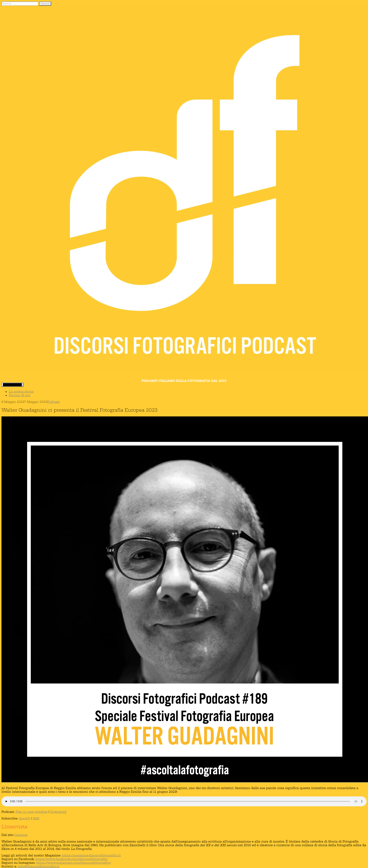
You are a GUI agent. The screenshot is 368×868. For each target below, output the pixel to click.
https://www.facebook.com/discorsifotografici (72, 859)
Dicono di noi (20, 395)
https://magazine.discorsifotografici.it (91, 855)
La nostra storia (21, 392)
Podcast (53, 402)
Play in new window (32, 812)
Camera (21, 835)
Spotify (25, 818)
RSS (36, 818)
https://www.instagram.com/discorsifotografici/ (73, 863)
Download (58, 812)
